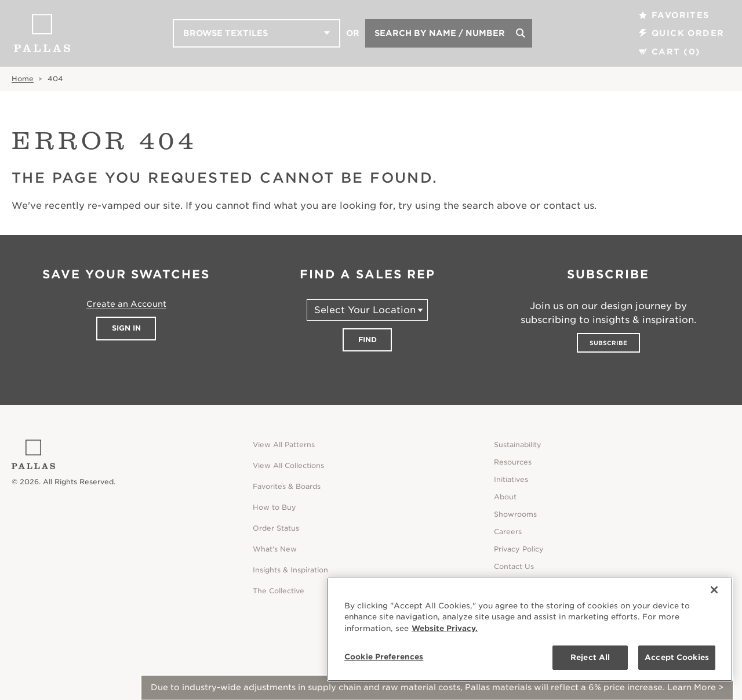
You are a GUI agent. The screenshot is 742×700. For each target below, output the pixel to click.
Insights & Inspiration (290, 570)
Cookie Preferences (384, 657)
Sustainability (518, 445)
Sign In (126, 328)
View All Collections (288, 465)
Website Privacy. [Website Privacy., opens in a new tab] (445, 628)
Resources (513, 462)
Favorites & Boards (287, 486)
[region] (530, 629)
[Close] (714, 590)
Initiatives (511, 479)
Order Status (276, 528)
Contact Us (514, 566)
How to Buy (274, 507)
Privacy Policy (519, 549)
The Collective (279, 591)
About (505, 497)
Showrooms (515, 514)
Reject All (590, 657)
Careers (508, 532)
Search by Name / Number (440, 33)
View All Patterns (284, 445)
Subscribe (608, 343)
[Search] (521, 33)
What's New (275, 549)
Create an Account (126, 304)
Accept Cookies (677, 657)
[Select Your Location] (367, 310)
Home (23, 79)
